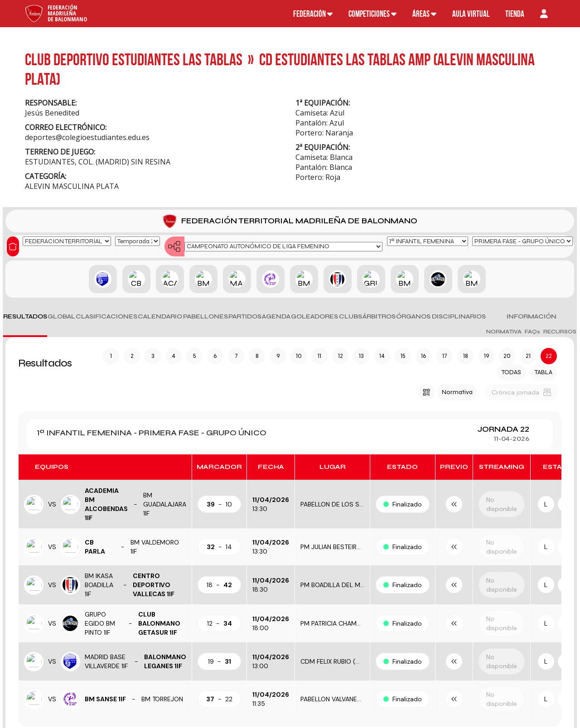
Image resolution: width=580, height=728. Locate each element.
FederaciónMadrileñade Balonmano (67, 13)
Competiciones (372, 14)
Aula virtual (471, 14)
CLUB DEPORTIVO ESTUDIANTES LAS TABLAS (134, 59)
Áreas (424, 14)
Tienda (515, 14)
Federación (313, 14)
